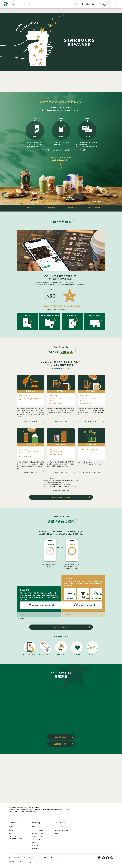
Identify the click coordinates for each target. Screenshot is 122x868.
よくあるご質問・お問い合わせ (17, 858)
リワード (30, 4)
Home (13, 11)
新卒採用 (34, 842)
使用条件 (32, 858)
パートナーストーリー (37, 836)
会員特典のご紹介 (72, 208)
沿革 (10, 833)
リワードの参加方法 (94, 208)
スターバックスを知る (37, 830)
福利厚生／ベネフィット (38, 833)
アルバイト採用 (36, 839)
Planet (57, 834)
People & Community (61, 830)
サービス (22, 4)
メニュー (14, 4)
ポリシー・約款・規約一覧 (45, 858)
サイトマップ (60, 858)
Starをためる (28, 208)
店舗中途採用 (35, 849)
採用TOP (34, 827)
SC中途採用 (35, 846)
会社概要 (11, 830)
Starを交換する (50, 208)
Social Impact (59, 827)
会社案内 (11, 827)
